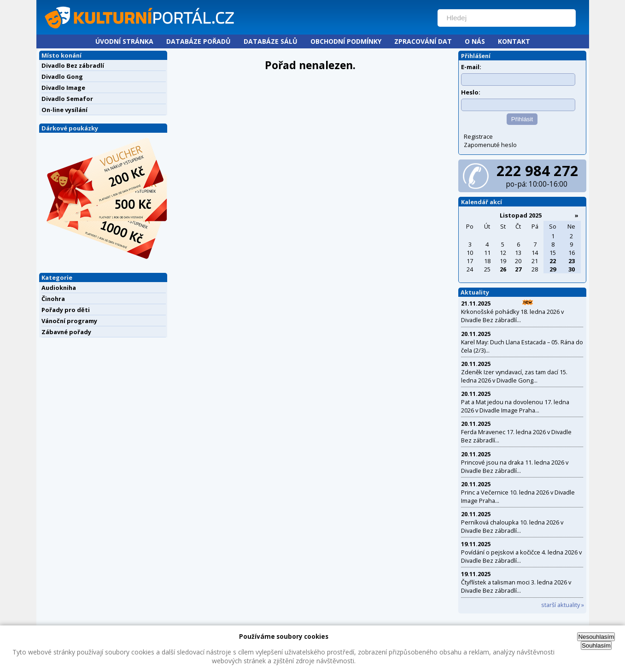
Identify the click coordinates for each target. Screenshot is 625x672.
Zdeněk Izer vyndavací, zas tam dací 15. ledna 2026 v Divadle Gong (514, 376)
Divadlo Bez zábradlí (73, 65)
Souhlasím (596, 645)
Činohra (53, 299)
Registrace (478, 136)
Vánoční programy (69, 321)
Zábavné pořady (66, 332)
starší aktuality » (563, 605)
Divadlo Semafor (67, 99)
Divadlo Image (63, 88)
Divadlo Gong (62, 77)
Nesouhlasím (596, 637)
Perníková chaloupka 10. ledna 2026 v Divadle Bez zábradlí (512, 526)
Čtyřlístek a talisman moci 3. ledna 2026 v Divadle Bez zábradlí (516, 586)
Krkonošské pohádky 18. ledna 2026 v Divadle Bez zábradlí (512, 316)
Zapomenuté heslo (490, 145)
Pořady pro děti (66, 310)
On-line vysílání (64, 110)
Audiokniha (59, 288)
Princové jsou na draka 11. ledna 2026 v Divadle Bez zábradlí (515, 466)
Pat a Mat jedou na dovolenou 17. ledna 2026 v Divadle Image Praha (515, 406)
